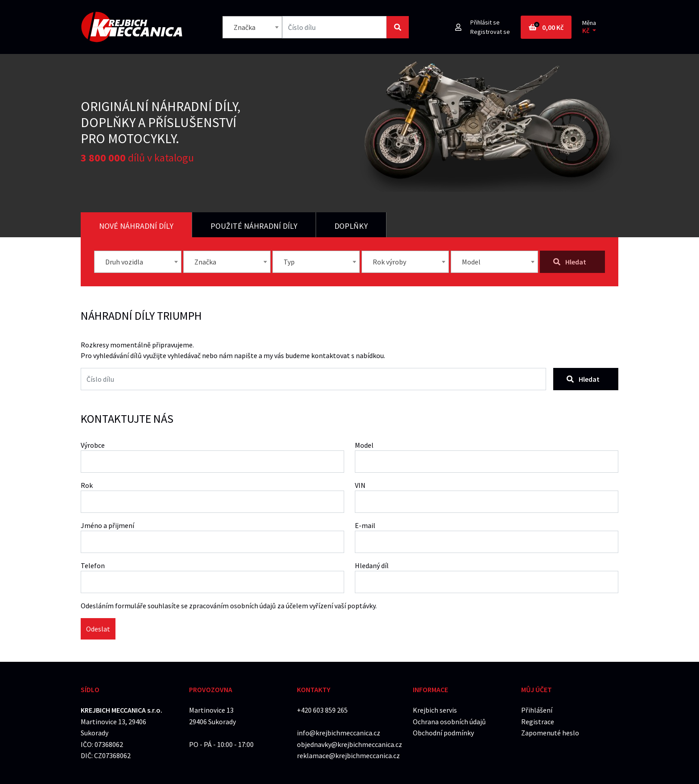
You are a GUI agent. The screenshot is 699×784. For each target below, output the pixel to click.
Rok (87, 485)
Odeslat (98, 629)
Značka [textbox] (245, 27)
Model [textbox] (471, 262)
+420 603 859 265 (322, 710)
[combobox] (252, 27)
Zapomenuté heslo (550, 733)
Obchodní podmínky (443, 733)
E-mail (365, 525)
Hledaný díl (372, 565)
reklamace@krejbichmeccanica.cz (348, 755)
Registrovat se (490, 32)
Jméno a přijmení (107, 525)
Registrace (538, 722)
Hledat (583, 379)
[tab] (136, 225)
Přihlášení (537, 710)
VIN (360, 485)
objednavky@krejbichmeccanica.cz (349, 744)
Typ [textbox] (289, 262)
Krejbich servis (435, 710)
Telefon (93, 565)
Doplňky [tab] (351, 226)
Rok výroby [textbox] (389, 262)
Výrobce (93, 445)
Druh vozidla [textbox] (124, 262)
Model (364, 445)
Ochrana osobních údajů (449, 722)
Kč (586, 31)
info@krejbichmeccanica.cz (339, 733)
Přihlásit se (485, 22)
